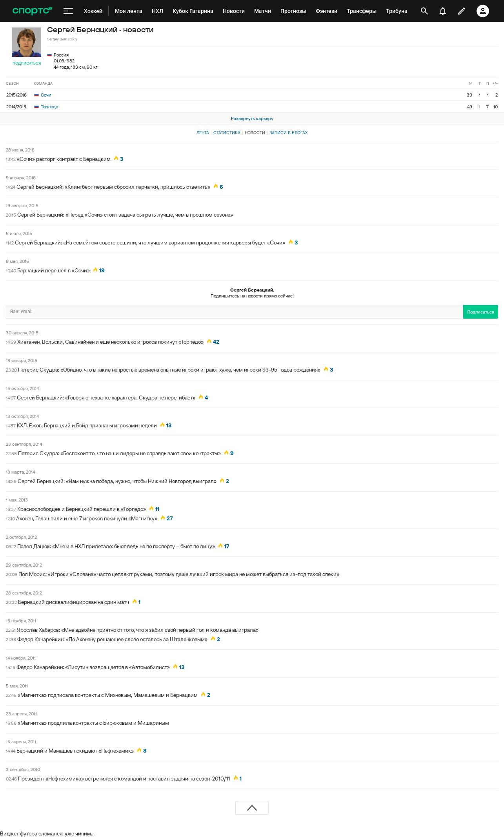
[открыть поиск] (425, 11)
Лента (203, 133)
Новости (255, 133)
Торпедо (46, 107)
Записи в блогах (288, 133)
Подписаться (27, 63)
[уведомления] (443, 11)
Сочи (43, 95)
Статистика (227, 133)
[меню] (68, 11)
